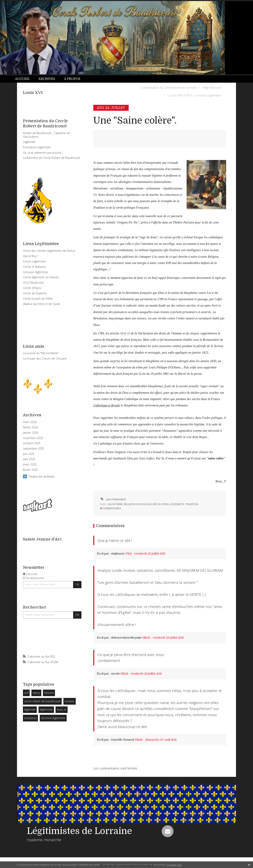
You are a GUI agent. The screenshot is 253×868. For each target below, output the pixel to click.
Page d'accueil (212, 88)
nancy (36, 693)
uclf (26, 693)
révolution (161, 504)
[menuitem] (25, 79)
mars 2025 (30, 465)
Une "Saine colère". (135, 121)
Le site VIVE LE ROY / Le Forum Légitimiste (194, 95)
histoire (49, 693)
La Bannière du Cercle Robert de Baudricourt (52, 158)
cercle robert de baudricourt (42, 701)
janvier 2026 (31, 433)
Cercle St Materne (34, 267)
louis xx (62, 709)
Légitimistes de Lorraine (79, 831)
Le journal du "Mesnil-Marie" (41, 353)
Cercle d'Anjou (32, 288)
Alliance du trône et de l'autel (42, 304)
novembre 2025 (33, 438)
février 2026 (30, 427)
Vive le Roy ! (30, 256)
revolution (30, 718)
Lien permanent (113, 499)
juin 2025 (29, 454)
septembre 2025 (34, 449)
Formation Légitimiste (37, 147)
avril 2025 (29, 459)
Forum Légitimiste (34, 261)
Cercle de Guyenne (35, 293)
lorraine (69, 701)
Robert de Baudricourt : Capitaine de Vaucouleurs (46, 135)
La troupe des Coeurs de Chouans (45, 358)
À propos (72, 79)
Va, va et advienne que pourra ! (43, 153)
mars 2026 (30, 422)
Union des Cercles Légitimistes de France (49, 251)
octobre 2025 (32, 443)
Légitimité (29, 142)
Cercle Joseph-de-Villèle (38, 299)
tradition (192, 504)
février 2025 (30, 470)
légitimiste (46, 709)
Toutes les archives (42, 476)
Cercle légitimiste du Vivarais (41, 277)
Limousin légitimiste (35, 272)
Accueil (22, 79)
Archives (47, 79)
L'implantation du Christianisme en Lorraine (169, 88)
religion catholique (138, 504)
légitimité (30, 709)
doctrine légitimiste (53, 718)
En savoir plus (174, 865)
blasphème (115, 504)
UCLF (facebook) (33, 283)
